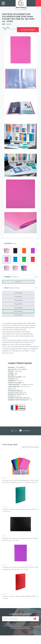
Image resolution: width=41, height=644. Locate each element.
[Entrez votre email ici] (21, 619)
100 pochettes (18, 315)
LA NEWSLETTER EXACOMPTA (20, 614)
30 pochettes (18, 296)
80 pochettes (18, 311)
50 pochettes (18, 304)
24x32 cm (18, 282)
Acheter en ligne (28, 30)
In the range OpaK (10, 444)
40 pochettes (18, 300)
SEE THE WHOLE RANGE (30, 447)
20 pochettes (18, 293)
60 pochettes (18, 308)
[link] (3, 3)
